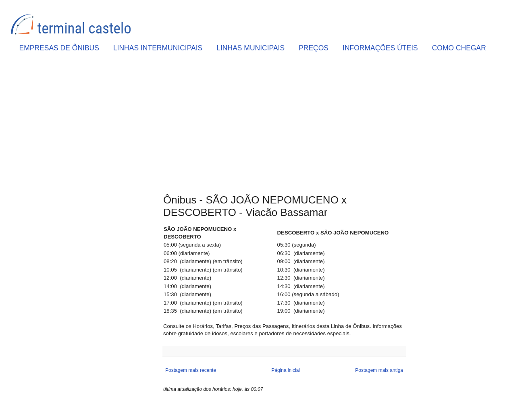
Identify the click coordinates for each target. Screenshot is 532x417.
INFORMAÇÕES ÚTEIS (380, 48)
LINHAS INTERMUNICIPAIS (158, 48)
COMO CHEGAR (459, 48)
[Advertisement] (284, 125)
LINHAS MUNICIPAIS (250, 48)
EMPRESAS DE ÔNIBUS (59, 48)
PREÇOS (314, 48)
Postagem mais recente (191, 370)
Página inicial (286, 370)
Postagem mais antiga (379, 370)
